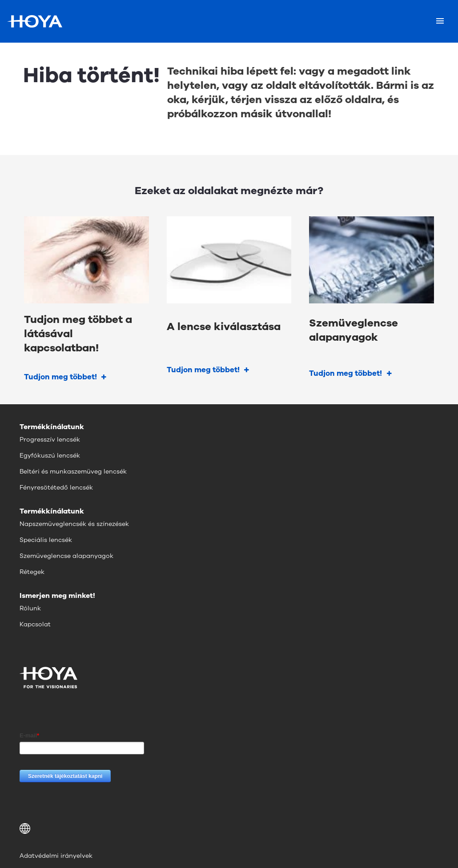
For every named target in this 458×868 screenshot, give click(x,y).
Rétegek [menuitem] (32, 572)
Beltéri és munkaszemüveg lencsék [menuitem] (73, 472)
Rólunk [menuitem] (30, 608)
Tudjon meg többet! (60, 377)
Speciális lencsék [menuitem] (46, 540)
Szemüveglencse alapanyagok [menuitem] (66, 556)
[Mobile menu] (440, 21)
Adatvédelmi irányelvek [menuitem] (56, 856)
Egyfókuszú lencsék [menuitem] (50, 456)
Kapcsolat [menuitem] (35, 624)
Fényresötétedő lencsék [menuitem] (56, 488)
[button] (229, 828)
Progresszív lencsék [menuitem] (50, 440)
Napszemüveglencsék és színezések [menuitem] (74, 524)
